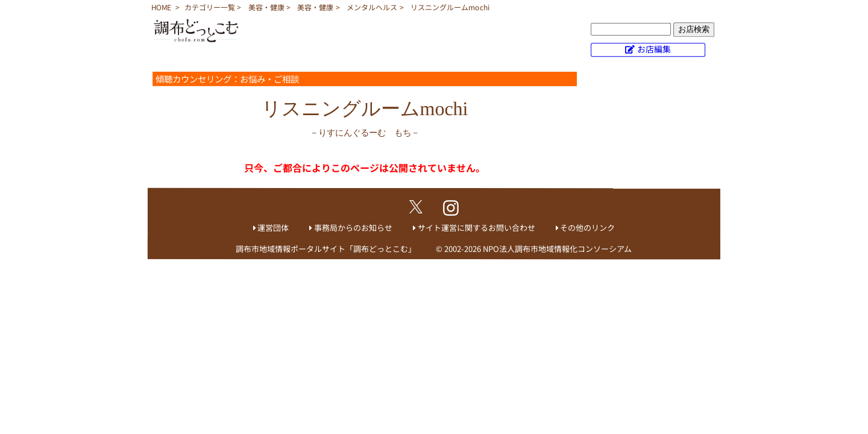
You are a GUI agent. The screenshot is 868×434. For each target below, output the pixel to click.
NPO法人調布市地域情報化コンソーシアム (557, 249)
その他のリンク (587, 228)
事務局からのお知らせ (353, 228)
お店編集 (654, 49)
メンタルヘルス (372, 7)
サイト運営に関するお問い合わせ (476, 228)
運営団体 (273, 228)
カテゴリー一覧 (210, 7)
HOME (161, 7)
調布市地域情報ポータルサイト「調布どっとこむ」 (326, 249)
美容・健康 (266, 7)
